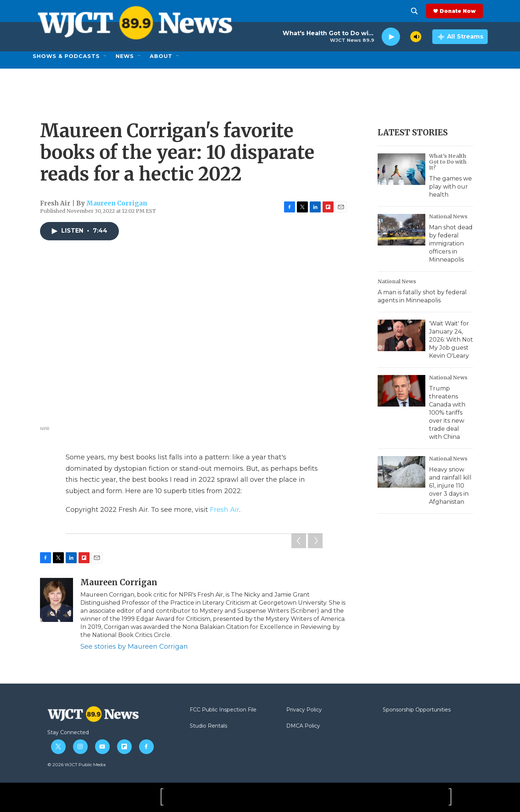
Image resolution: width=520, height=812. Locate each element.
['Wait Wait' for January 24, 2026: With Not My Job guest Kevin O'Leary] (401, 335)
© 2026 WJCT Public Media (77, 764)
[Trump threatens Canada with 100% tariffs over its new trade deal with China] (401, 391)
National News (448, 216)
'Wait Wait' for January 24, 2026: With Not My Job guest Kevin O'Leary (451, 340)
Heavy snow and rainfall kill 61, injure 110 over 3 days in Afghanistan (450, 486)
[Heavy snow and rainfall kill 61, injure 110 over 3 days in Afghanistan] (401, 472)
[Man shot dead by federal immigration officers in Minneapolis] (401, 230)
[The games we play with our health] (401, 169)
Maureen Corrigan (117, 203)
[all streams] (460, 37)
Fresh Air (225, 510)
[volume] (416, 37)
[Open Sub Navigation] (105, 56)
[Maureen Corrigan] (57, 600)
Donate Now (462, 11)
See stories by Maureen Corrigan (134, 647)
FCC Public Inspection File (223, 710)
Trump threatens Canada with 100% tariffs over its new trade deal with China (447, 413)
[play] (391, 37)
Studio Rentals (208, 726)
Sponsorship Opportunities (417, 710)
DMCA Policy (303, 726)
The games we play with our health (450, 187)
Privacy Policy (304, 710)
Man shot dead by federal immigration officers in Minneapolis (451, 243)
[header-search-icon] (419, 11)
